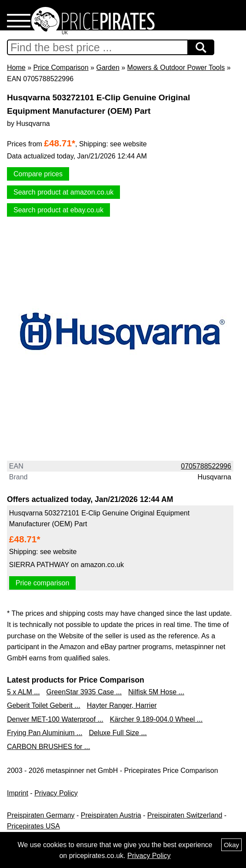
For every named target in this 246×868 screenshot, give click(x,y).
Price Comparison (61, 68)
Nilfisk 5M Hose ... (156, 692)
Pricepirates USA (33, 826)
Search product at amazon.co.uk (63, 192)
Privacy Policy (56, 793)
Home (16, 68)
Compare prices (38, 174)
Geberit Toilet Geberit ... (44, 705)
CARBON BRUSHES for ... (48, 747)
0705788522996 (206, 466)
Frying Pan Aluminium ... (45, 733)
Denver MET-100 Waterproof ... (55, 719)
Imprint (18, 793)
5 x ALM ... (23, 692)
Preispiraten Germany (41, 815)
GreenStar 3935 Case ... (84, 692)
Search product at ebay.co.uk (58, 210)
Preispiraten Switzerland (185, 815)
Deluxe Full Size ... (118, 733)
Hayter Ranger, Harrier (122, 705)
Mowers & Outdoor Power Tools (176, 68)
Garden (108, 68)
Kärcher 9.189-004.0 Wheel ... (156, 719)
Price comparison (43, 583)
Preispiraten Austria (111, 815)
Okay (231, 845)
